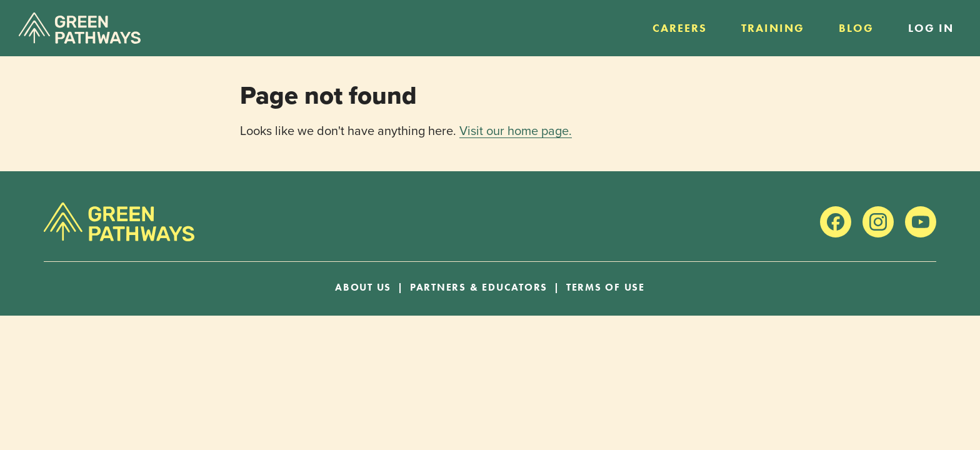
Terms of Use (606, 287)
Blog (856, 28)
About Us (363, 287)
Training (773, 28)
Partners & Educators (479, 287)
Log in (931, 28)
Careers (680, 28)
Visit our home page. (516, 130)
